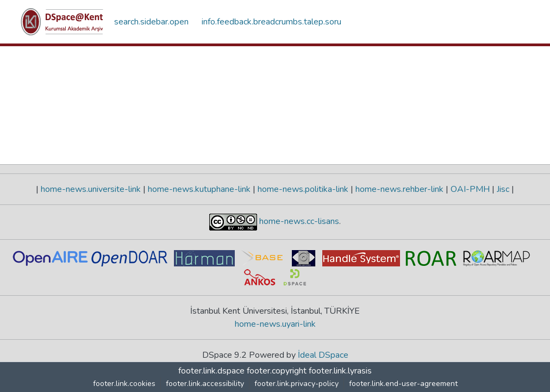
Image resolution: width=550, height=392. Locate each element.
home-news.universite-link (91, 189)
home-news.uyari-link (275, 324)
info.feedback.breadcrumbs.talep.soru (271, 22)
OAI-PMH (470, 189)
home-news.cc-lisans (298, 221)
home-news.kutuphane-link (199, 189)
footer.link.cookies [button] (124, 384)
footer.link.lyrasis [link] (340, 371)
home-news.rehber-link (399, 189)
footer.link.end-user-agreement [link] (403, 384)
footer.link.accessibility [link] (205, 384)
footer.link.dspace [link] (211, 371)
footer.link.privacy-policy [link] (296, 384)
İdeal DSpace (323, 355)
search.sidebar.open (151, 22)
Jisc (503, 189)
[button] (62, 22)
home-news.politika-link (303, 189)
